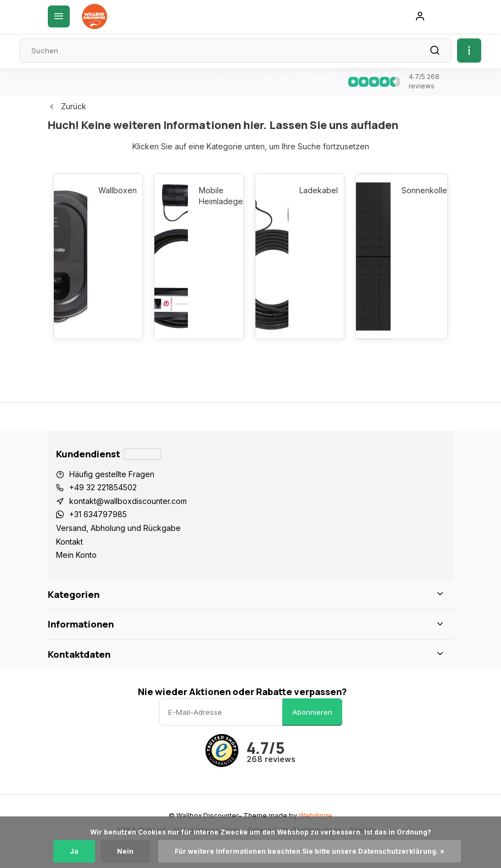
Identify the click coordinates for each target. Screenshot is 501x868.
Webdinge (316, 816)
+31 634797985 (98, 514)
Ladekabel (316, 190)
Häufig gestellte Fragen (112, 474)
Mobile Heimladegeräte (216, 196)
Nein (125, 851)
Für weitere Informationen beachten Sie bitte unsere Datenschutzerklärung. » (310, 851)
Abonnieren (312, 712)
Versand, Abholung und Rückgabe (118, 528)
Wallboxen (115, 190)
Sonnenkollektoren (419, 190)
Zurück (67, 106)
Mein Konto (76, 555)
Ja (74, 851)
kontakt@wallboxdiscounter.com (128, 501)
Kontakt (69, 542)
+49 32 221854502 (103, 487)
